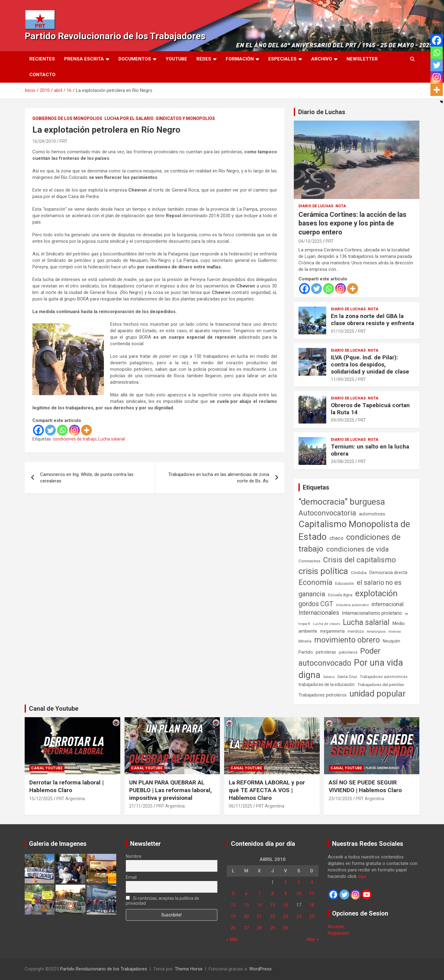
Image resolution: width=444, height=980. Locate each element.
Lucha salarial (112, 439)
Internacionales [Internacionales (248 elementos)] (319, 613)
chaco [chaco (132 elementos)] (336, 538)
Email (131, 877)
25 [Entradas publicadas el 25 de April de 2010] (312, 916)
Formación (240, 59)
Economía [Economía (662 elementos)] (315, 582)
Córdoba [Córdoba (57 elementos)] (359, 573)
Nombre (134, 856)
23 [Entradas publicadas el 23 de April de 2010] (286, 916)
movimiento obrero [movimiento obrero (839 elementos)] (347, 640)
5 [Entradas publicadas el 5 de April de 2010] (233, 894)
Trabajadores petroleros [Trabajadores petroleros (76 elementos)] (323, 695)
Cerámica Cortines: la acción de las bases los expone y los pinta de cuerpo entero (352, 223)
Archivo (322, 59)
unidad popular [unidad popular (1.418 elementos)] (378, 694)
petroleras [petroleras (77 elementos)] (326, 652)
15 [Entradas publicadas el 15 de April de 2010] (273, 905)
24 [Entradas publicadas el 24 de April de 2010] (299, 916)
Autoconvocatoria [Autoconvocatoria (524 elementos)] (327, 513)
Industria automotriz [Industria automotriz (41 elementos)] (352, 605)
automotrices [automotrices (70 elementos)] (372, 514)
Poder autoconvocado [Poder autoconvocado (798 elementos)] (339, 657)
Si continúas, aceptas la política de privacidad (163, 901)
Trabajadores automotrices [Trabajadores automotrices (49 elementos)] (384, 677)
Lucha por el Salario (129, 118)
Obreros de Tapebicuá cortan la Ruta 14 (370, 409)
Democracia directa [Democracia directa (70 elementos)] (388, 573)
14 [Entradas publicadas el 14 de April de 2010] (259, 905)
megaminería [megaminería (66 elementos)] (332, 631)
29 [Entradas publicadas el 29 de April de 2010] (273, 928)
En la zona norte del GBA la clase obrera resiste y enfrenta (372, 320)
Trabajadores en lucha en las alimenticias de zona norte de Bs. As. (219, 478)
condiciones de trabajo (75, 439)
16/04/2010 (44, 141)
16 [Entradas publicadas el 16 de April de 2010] (286, 905)
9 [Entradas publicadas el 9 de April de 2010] (286, 894)
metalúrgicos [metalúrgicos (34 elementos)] (376, 632)
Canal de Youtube (54, 709)
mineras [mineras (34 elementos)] (395, 632)
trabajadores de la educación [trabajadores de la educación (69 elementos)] (327, 684)
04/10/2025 (310, 241)
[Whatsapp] (62, 430)
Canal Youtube (47, 768)
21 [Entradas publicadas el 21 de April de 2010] (259, 916)
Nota (341, 206)
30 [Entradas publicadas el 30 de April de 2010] (286, 928)
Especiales (282, 59)
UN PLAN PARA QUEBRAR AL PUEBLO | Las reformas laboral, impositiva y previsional (171, 790)
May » (313, 939)
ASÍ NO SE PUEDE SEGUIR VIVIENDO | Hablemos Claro (365, 786)
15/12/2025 (41, 799)
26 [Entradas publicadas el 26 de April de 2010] (233, 928)
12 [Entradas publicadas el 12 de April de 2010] (233, 905)
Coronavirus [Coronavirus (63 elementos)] (309, 561)
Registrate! (339, 933)
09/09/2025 (343, 420)
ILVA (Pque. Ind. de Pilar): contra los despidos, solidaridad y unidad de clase (370, 364)
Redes (204, 59)
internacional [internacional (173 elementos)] (388, 604)
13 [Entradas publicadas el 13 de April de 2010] (246, 905)
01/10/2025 (343, 331)
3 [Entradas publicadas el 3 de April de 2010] (299, 882)
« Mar (232, 939)
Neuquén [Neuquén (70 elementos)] (391, 641)
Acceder (336, 927)
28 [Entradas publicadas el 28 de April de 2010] (259, 928)
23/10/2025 (340, 799)
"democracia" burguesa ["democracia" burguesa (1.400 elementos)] (342, 502)
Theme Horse (189, 969)
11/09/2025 (343, 379)
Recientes (42, 59)
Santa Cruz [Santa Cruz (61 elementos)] (347, 677)
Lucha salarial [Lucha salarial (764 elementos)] (366, 622)
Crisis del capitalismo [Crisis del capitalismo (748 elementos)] (360, 560)
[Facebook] (38, 430)
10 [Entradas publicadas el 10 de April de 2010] (299, 894)
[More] (86, 430)
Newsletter (362, 59)
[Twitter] (50, 430)
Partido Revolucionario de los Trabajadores (115, 36)
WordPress (260, 969)
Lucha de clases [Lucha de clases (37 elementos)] (327, 624)
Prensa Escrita (84, 59)
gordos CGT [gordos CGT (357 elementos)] (316, 604)
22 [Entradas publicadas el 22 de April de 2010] (273, 916)
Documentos (135, 59)
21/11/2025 (141, 806)
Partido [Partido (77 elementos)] (306, 652)
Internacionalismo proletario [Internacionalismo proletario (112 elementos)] (372, 613)
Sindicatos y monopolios (185, 118)
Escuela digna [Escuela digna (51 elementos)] (340, 595)
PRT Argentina (71, 799)
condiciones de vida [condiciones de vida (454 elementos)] (358, 549)
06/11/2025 (240, 806)
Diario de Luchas (322, 112)
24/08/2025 (343, 461)
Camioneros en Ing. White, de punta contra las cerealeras (87, 478)
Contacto (42, 75)
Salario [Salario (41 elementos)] (329, 677)
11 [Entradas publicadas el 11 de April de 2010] (312, 894)
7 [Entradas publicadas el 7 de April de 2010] (259, 894)
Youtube (176, 59)
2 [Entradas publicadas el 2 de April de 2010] (286, 882)
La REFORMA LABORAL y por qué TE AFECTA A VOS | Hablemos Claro (267, 790)
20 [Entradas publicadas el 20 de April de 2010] (246, 916)
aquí (362, 876)
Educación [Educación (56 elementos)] (345, 583)
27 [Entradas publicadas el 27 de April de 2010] (246, 928)
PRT (64, 141)
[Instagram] (74, 430)
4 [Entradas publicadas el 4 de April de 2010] (312, 882)
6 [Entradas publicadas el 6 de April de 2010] (246, 894)
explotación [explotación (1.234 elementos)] (376, 593)
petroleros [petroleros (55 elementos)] (348, 652)
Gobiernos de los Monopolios (67, 118)
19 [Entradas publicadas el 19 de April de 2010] (233, 916)
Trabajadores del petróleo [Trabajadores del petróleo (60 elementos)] (381, 685)
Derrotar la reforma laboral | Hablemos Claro (66, 786)
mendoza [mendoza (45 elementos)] (356, 631)
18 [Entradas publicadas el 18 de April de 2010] (312, 905)
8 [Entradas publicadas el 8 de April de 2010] (273, 894)
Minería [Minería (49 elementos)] (305, 641)
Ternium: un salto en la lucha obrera (370, 450)
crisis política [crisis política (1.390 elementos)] (323, 571)
